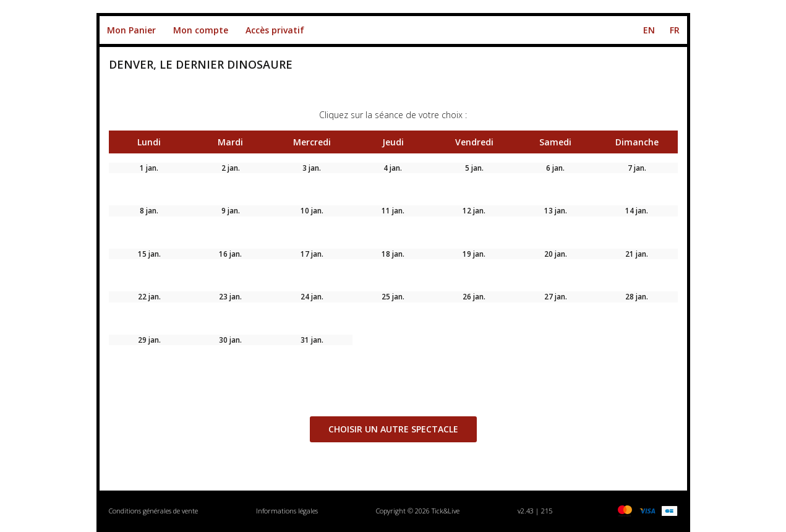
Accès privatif (275, 30)
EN (649, 30)
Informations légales (287, 511)
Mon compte (201, 30)
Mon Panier (131, 30)
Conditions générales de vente (153, 511)
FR (675, 30)
